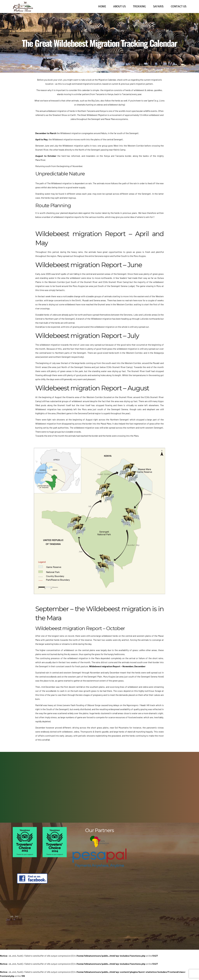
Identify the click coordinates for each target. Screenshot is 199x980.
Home (102, 6)
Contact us (179, 6)
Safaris (158, 6)
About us (119, 6)
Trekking (139, 6)
